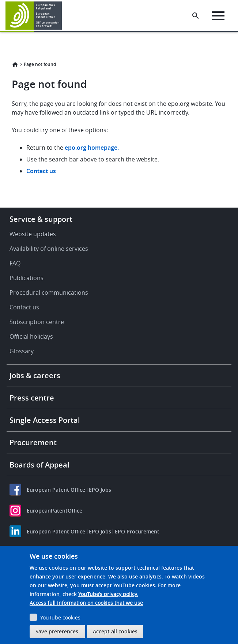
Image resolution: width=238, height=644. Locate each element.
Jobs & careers (35, 375)
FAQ (15, 263)
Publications (27, 278)
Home (15, 64)
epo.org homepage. (92, 148)
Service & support (41, 219)
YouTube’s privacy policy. (108, 594)
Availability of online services (49, 249)
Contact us (41, 171)
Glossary (22, 351)
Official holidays (31, 336)
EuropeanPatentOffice (54, 511)
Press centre (32, 398)
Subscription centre (37, 322)
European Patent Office (56, 490)
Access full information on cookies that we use (86, 603)
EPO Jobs (100, 490)
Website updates (33, 234)
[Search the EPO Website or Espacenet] (196, 16)
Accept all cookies (115, 631)
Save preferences (57, 631)
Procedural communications (49, 293)
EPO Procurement (137, 531)
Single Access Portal (45, 420)
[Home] (34, 16)
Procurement (33, 442)
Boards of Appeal (39, 465)
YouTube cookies (60, 617)
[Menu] (218, 16)
